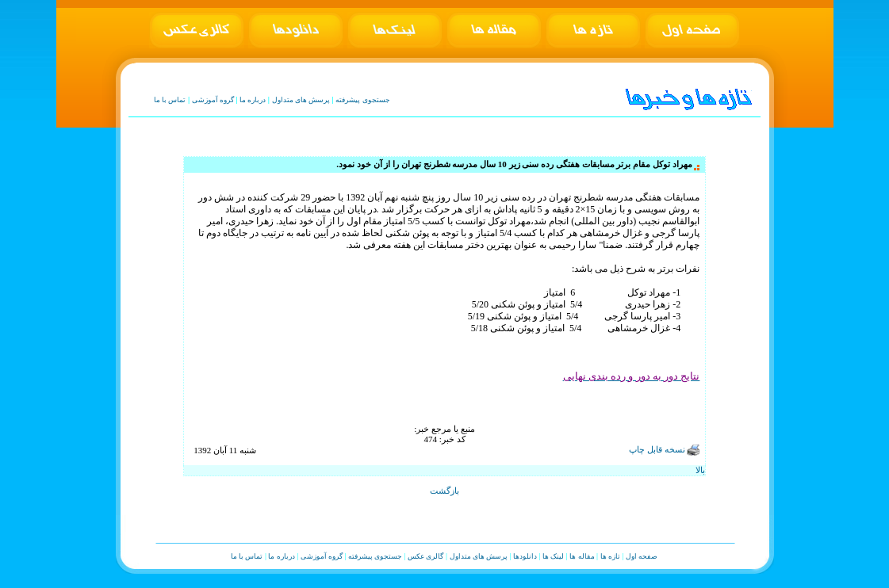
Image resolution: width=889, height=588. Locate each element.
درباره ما (253, 100)
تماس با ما (170, 100)
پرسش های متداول (301, 100)
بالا (700, 470)
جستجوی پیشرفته (362, 100)
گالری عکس (425, 556)
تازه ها (610, 556)
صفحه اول (642, 556)
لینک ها (553, 556)
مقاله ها (582, 556)
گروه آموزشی (213, 100)
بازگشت (445, 491)
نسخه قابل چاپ (664, 449)
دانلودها (525, 556)
